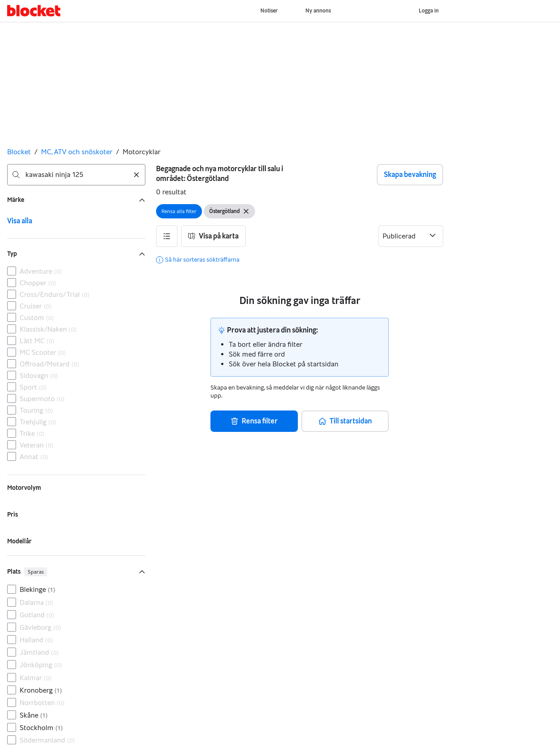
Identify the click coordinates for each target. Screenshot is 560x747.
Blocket (19, 152)
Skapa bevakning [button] (410, 174)
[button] (167, 236)
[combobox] (76, 175)
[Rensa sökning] (136, 175)
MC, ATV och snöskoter (77, 152)
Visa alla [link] (20, 221)
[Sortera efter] (411, 236)
